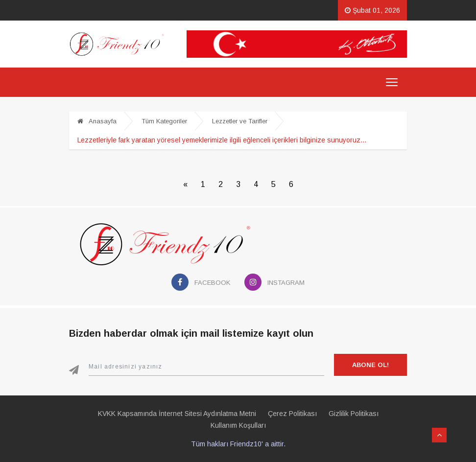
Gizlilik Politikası (354, 414)
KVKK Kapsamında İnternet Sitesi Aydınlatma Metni (177, 414)
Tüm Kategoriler (164, 121)
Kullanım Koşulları (238, 425)
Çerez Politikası (292, 414)
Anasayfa (97, 121)
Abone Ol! (370, 365)
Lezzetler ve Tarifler (240, 121)
